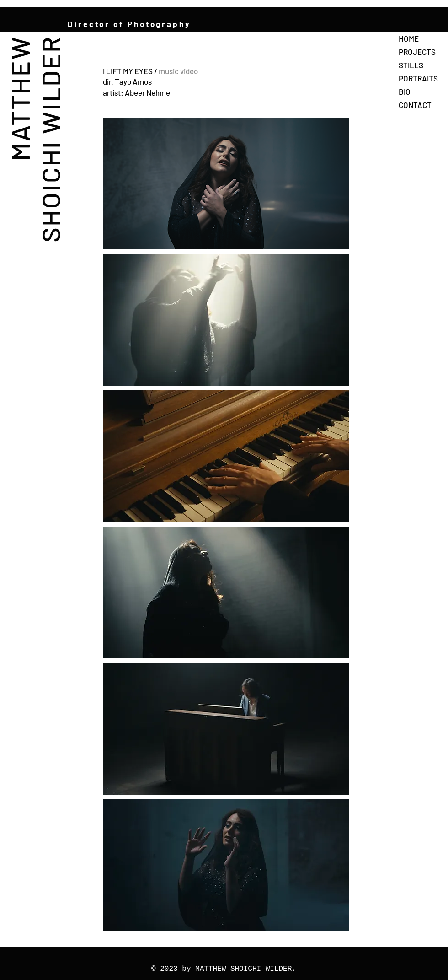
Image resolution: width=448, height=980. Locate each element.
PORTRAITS (418, 78)
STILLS (411, 65)
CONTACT (415, 105)
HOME (409, 38)
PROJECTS (417, 52)
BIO (405, 92)
